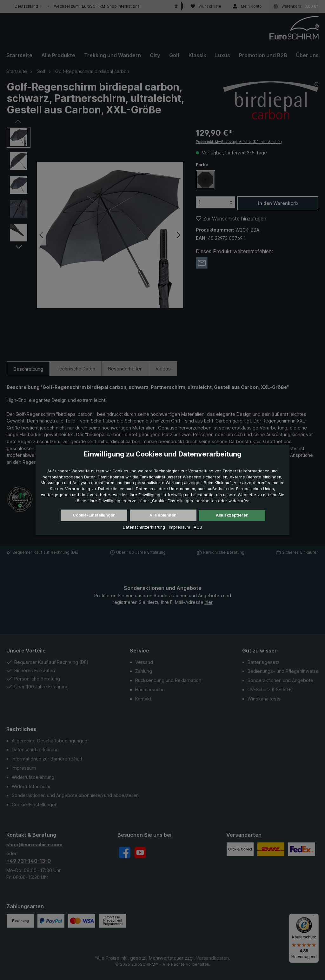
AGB (198, 527)
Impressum (180, 527)
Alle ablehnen (163, 515)
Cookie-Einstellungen (94, 515)
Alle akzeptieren (232, 515)
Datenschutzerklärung (145, 527)
